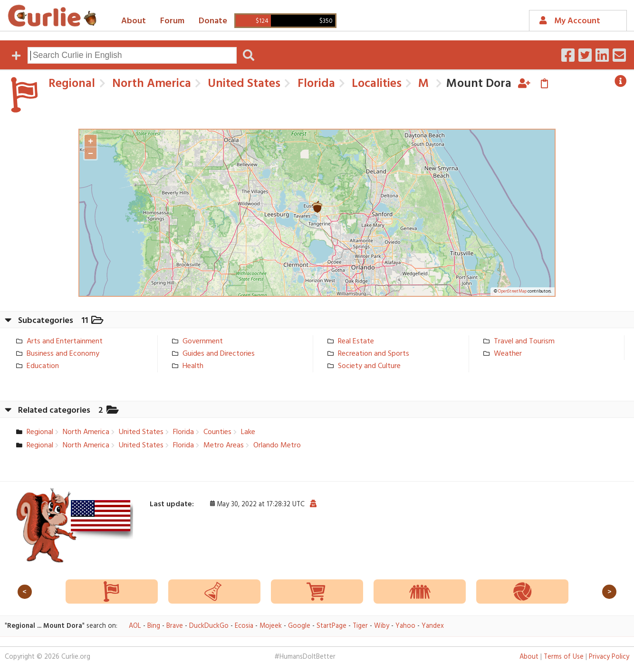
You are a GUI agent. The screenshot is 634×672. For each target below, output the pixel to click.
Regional (72, 84)
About (134, 21)
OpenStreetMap (512, 292)
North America (150, 84)
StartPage (331, 626)
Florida (315, 84)
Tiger (360, 626)
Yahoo (405, 626)
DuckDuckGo (209, 626)
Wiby (382, 626)
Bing (154, 626)
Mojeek (271, 626)
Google (299, 626)
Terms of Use (564, 657)
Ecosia (244, 626)
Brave (175, 626)
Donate (213, 21)
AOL (135, 626)
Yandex (433, 626)
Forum (172, 21)
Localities (375, 84)
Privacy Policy (609, 657)
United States (243, 84)
